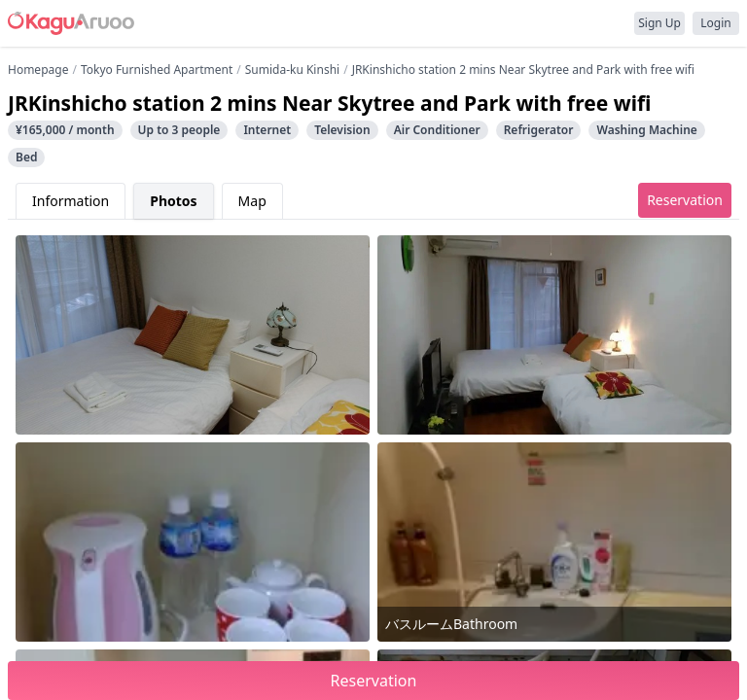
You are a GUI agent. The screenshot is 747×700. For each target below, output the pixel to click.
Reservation (685, 200)
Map (252, 201)
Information (71, 201)
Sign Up (659, 23)
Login (715, 23)
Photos (173, 201)
